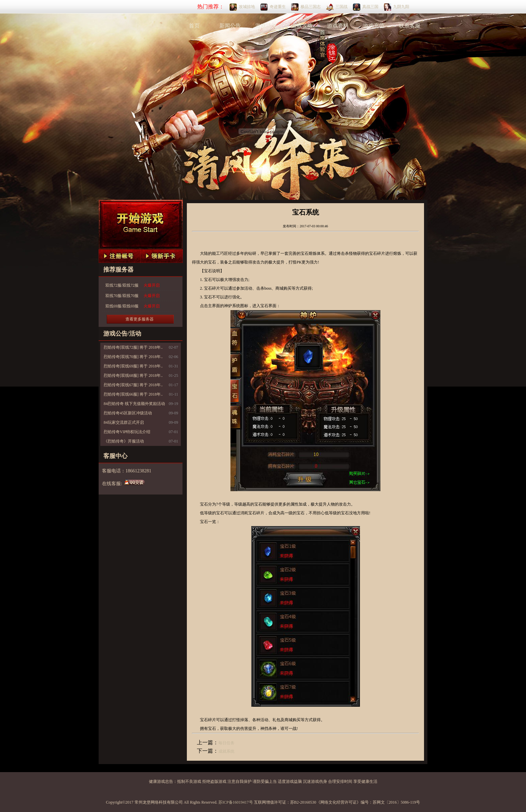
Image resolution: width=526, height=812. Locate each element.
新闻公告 (230, 26)
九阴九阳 (401, 7)
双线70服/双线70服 (133, 296)
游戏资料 (338, 26)
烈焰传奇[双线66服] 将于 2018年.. (133, 394)
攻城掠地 (247, 7)
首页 (194, 26)
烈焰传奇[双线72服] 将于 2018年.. (133, 347)
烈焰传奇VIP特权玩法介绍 (127, 432)
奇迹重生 (278, 7)
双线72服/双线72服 (133, 285)
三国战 (341, 7)
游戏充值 (374, 26)
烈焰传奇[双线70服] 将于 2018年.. (133, 357)
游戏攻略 (302, 26)
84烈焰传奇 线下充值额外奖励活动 (134, 404)
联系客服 (410, 26)
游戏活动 (266, 26)
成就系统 (226, 751)
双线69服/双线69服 (133, 306)
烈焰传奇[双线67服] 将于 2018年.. (133, 385)
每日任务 (226, 743)
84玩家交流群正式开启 (124, 422)
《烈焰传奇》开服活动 (124, 441)
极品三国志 (311, 7)
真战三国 (370, 7)
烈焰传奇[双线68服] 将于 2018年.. (133, 375)
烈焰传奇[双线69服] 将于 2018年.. (133, 366)
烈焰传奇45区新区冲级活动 (128, 413)
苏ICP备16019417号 (236, 802)
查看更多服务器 (140, 319)
